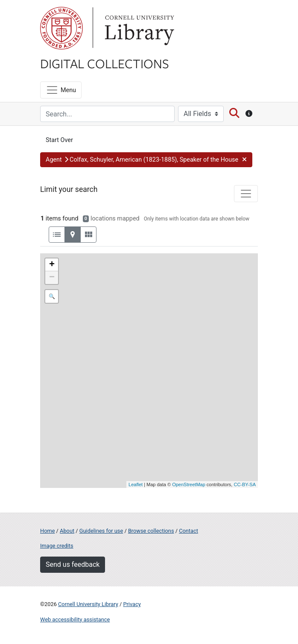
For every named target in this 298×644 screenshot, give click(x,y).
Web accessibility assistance (75, 619)
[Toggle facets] (246, 194)
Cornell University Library (88, 604)
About (67, 531)
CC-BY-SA (245, 484)
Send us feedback (73, 564)
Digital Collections (105, 63)
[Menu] (61, 90)
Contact (188, 531)
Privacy (132, 604)
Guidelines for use (101, 531)
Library (138, 28)
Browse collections (151, 531)
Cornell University (61, 28)
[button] (146, 160)
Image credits (57, 546)
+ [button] (52, 265)
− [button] (52, 278)
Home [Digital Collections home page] (47, 531)
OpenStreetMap (189, 484)
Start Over (59, 140)
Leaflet (136, 484)
